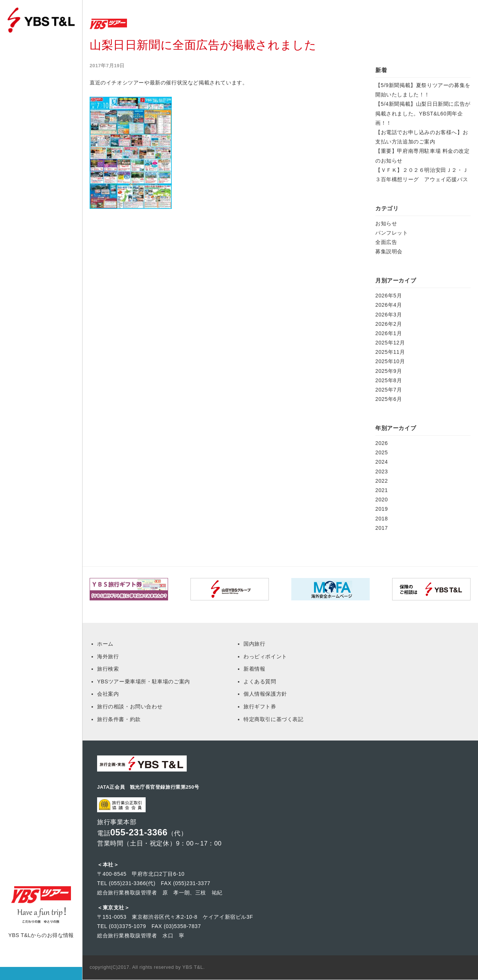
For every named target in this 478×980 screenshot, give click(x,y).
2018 (382, 519)
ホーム (23, 62)
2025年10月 (390, 361)
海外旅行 (108, 656)
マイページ (29, 85)
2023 (382, 472)
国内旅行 (254, 644)
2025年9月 (389, 371)
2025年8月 (389, 380)
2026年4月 (389, 305)
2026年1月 (389, 333)
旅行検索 (26, 108)
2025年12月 (390, 343)
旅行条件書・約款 (119, 719)
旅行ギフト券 (260, 707)
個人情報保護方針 (265, 694)
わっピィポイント (265, 656)
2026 (382, 443)
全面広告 (386, 242)
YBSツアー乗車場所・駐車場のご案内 (144, 681)
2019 (382, 509)
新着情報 (254, 669)
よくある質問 (260, 681)
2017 (382, 528)
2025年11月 (390, 352)
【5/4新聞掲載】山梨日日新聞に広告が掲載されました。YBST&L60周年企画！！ (423, 113)
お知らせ (386, 223)
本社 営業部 (30, 176)
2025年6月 (389, 399)
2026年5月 (389, 296)
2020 (382, 500)
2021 (382, 490)
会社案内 (108, 694)
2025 (382, 452)
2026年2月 (389, 324)
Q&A (21, 153)
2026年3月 (389, 315)
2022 (382, 481)
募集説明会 (389, 251)
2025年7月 (389, 390)
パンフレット (392, 233)
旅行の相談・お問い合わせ (130, 707)
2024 (382, 462)
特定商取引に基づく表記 (274, 719)
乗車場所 (26, 131)
